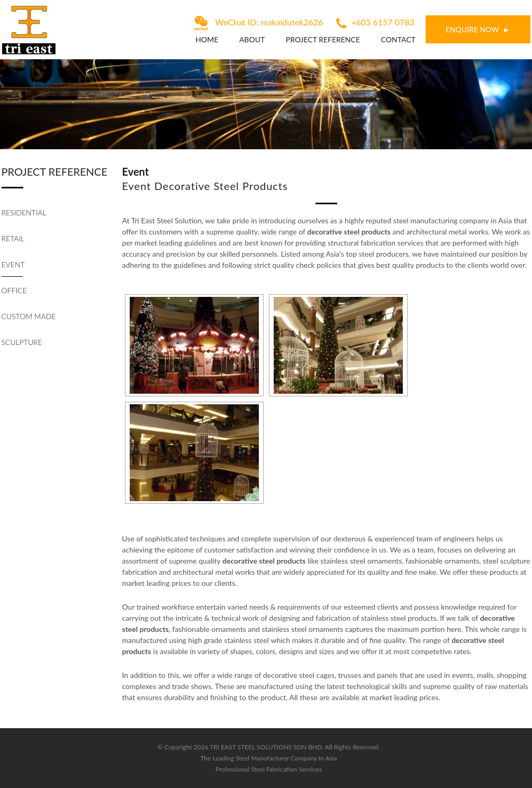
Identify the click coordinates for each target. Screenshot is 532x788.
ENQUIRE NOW (472, 29)
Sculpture (22, 342)
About (252, 39)
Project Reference (323, 39)
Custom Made (29, 316)
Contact (398, 39)
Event (13, 264)
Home (207, 39)
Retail (13, 238)
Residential (24, 212)
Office (14, 290)
